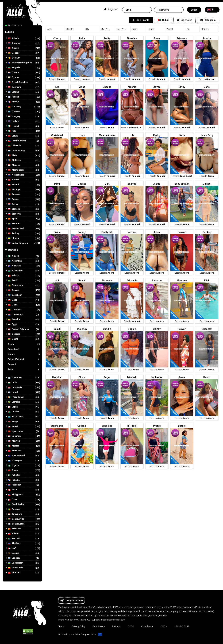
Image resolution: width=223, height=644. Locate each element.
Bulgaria (14, 68)
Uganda (13, 553)
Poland (13, 185)
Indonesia (15, 387)
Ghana (13, 339)
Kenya (13, 422)
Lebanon (14, 436)
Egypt (13, 324)
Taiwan (13, 534)
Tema (24, 369)
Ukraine (14, 238)
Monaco (14, 165)
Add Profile (141, 20)
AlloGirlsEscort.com (95, 607)
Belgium (14, 58)
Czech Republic (18, 82)
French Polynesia (19, 329)
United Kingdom (18, 243)
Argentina (15, 261)
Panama (14, 480)
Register (111, 9)
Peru (12, 490)
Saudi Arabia (16, 504)
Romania (14, 194)
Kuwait (13, 426)
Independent (51, 46)
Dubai (163, 20)
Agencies (184, 20)
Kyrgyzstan (15, 431)
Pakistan (14, 475)
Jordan (13, 412)
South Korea (16, 524)
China (13, 305)
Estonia (14, 92)
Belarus (14, 53)
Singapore (15, 514)
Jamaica (14, 402)
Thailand (14, 543)
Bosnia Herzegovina (20, 63)
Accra (24, 344)
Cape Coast (24, 349)
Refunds (116, 626)
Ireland (13, 126)
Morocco (15, 451)
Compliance (147, 626)
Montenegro (16, 170)
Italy (12, 131)
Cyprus (13, 77)
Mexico (14, 446)
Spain (13, 219)
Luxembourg (16, 151)
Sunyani (24, 364)
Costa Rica (15, 315)
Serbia (13, 204)
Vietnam (14, 573)
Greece (14, 112)
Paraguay (14, 485)
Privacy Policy (79, 626)
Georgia (14, 334)
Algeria (13, 256)
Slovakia (14, 209)
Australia (14, 266)
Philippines (15, 495)
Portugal (14, 190)
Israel (13, 392)
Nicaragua (15, 461)
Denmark (14, 87)
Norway (14, 180)
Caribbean (15, 295)
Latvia (13, 136)
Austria (13, 48)
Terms (61, 626)
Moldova (14, 160)
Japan (13, 407)
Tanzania (14, 539)
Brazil (13, 280)
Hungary (14, 116)
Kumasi (24, 354)
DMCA (164, 626)
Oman (13, 470)
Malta (12, 155)
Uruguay (14, 558)
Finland (13, 97)
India (12, 383)
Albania (13, 38)
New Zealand (16, 456)
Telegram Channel (72, 600)
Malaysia (14, 441)
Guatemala (15, 378)
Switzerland (16, 229)
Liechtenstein (17, 141)
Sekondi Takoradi (24, 359)
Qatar (12, 500)
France (13, 102)
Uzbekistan (15, 563)
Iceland (14, 121)
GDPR (131, 626)
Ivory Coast (16, 397)
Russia (13, 199)
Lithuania (14, 146)
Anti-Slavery (99, 626)
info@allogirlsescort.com (113, 620)
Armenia (14, 43)
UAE (12, 548)
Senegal (14, 509)
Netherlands (16, 175)
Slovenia (14, 214)
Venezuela (15, 568)
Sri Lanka (14, 529)
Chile (12, 300)
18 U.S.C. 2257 (182, 626)
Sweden (14, 224)
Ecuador (14, 319)
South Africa (16, 519)
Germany (14, 107)
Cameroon (15, 285)
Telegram (208, 20)
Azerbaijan (15, 271)
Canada (13, 290)
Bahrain (14, 276)
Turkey (13, 233)
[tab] (22, 32)
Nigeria (13, 465)
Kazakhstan (16, 417)
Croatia (13, 73)
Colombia (15, 310)
